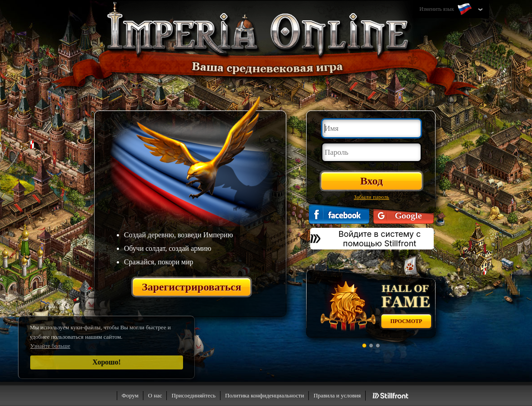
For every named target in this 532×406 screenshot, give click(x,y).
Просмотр (406, 321)
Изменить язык (446, 9)
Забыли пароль (372, 197)
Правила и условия (337, 395)
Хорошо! (107, 362)
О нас (155, 395)
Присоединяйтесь (193, 395)
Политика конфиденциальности (264, 395)
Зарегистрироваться (192, 287)
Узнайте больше (50, 346)
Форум (130, 395)
